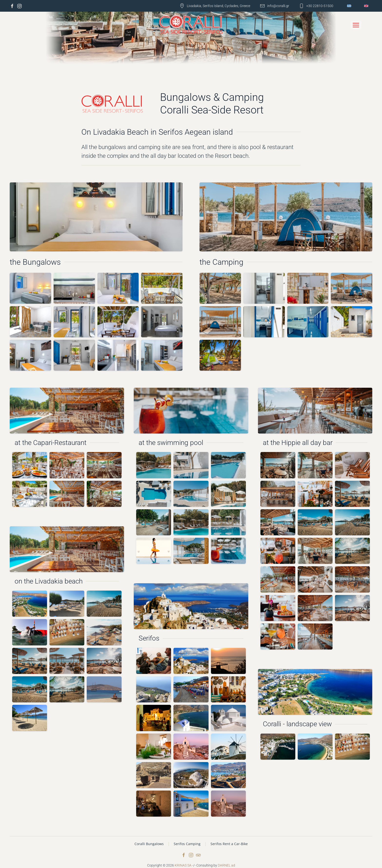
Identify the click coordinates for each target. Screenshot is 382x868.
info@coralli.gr (275, 6)
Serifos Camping (187, 844)
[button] (356, 25)
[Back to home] (191, 25)
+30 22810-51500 (316, 6)
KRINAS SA (183, 865)
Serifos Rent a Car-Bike (229, 844)
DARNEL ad (226, 865)
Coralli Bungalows (149, 844)
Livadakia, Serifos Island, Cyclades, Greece (215, 6)
